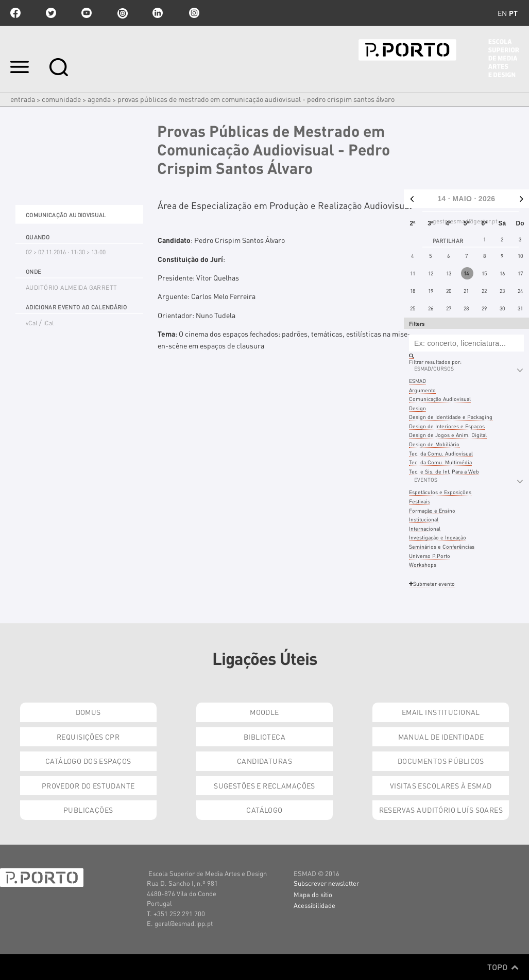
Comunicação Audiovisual (440, 399)
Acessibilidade (314, 905)
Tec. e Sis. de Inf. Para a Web (444, 471)
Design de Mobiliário (434, 444)
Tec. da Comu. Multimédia (440, 462)
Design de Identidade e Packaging (451, 417)
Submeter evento (432, 583)
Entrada (23, 99)
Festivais (420, 501)
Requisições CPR (88, 737)
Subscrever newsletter (326, 883)
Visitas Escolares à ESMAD (441, 785)
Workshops (423, 564)
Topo (503, 967)
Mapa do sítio (313, 894)
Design (417, 408)
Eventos (426, 479)
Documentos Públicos (441, 761)
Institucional (424, 519)
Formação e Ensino (432, 510)
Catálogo (264, 810)
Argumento (422, 390)
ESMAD (417, 381)
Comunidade (61, 99)
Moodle (264, 712)
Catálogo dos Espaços (88, 761)
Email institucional (441, 712)
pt (513, 13)
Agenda (99, 99)
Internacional (425, 528)
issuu (122, 13)
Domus (88, 712)
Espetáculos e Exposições (440, 492)
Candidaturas (264, 761)
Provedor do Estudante (88, 785)
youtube (87, 13)
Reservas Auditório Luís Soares (441, 810)
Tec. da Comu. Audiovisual (441, 453)
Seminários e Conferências (442, 546)
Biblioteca (264, 737)
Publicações (88, 810)
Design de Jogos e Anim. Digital (448, 435)
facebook (15, 13)
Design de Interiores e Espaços (447, 426)
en (502, 13)
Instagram (193, 13)
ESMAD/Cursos (434, 368)
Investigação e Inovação (438, 537)
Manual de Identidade (441, 737)
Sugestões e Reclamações (264, 785)
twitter (51, 13)
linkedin (158, 13)
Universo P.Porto (430, 556)
